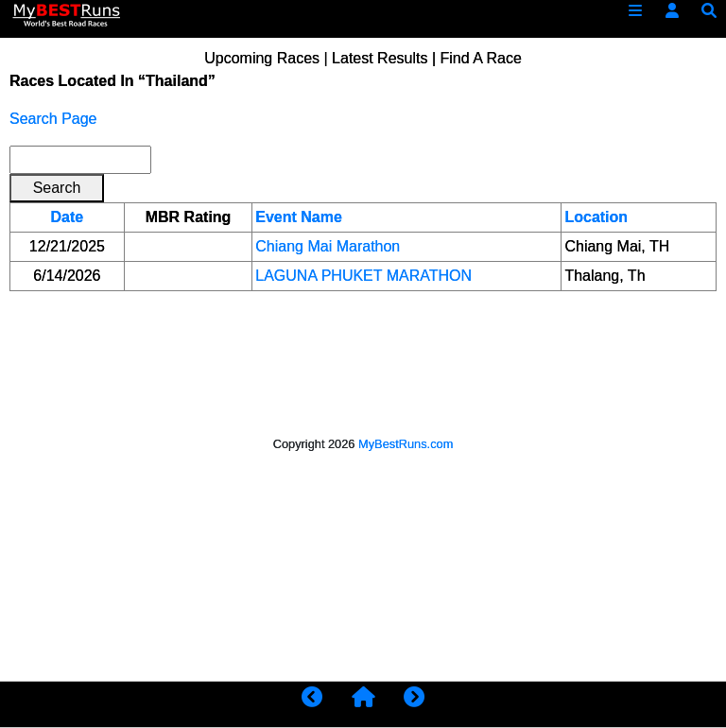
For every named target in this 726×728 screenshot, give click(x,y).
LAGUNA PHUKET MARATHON (363, 276)
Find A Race (481, 58)
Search (57, 188)
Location (596, 217)
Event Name (299, 217)
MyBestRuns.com (406, 444)
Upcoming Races (262, 58)
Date (68, 217)
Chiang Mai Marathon (328, 246)
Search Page (53, 119)
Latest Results (380, 58)
